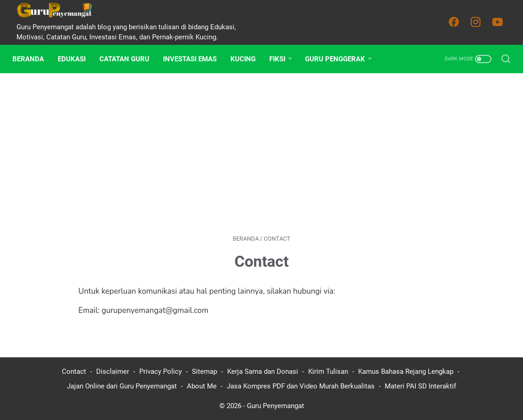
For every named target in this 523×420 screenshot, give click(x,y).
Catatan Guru (128, 59)
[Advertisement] (261, 154)
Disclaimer (113, 372)
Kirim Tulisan (328, 372)
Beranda (32, 59)
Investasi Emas (194, 59)
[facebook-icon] (457, 22)
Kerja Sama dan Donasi (263, 372)
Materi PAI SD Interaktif (420, 386)
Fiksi (281, 59)
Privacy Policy (161, 372)
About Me (202, 386)
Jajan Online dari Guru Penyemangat (122, 386)
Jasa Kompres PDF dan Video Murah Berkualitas (301, 386)
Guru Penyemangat (275, 406)
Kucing (247, 59)
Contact (74, 372)
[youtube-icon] (500, 22)
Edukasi (76, 59)
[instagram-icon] (478, 22)
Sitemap (204, 372)
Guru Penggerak (339, 59)
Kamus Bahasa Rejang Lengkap (406, 372)
